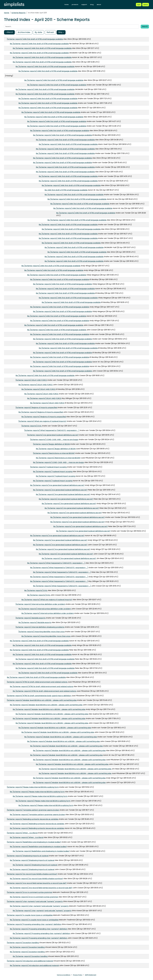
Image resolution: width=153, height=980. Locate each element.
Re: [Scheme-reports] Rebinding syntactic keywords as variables (37, 824)
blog (92, 5)
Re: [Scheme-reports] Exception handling (27, 947)
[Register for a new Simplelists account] (146, 5)
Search (145, 26)
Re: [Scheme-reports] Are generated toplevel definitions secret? (57, 485)
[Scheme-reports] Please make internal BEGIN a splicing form (33, 787)
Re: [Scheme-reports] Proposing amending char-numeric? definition (39, 929)
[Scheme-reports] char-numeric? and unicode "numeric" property (35, 901)
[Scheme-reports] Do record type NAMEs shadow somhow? (32, 874)
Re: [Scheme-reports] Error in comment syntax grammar (34, 897)
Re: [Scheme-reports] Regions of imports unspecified (41, 412)
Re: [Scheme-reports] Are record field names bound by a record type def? (41, 888)
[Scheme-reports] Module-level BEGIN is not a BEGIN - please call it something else (42, 700)
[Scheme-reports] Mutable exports (31, 618)
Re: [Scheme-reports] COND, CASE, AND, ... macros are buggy (59, 462)
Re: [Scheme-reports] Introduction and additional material (34, 965)
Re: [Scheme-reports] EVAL (36, 590)
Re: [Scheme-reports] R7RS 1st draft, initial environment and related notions (42, 686)
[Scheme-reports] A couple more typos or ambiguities (30, 915)
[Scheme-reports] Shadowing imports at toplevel (28, 856)
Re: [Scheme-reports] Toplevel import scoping (53, 472)
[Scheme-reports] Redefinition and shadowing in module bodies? (34, 842)
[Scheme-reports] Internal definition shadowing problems (40, 627)
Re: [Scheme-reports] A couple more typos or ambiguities (34, 920)
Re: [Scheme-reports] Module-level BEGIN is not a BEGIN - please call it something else (46, 705)
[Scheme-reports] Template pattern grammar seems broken (33, 810)
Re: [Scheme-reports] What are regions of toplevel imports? (47, 600)
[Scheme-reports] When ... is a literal (22, 833)
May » (61, 32)
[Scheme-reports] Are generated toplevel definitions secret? (53, 435)
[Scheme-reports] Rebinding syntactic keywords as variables (33, 819)
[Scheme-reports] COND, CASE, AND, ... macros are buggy (54, 440)
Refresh (50, 32)
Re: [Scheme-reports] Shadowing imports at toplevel (32, 860)
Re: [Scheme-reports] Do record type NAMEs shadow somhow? (36, 879)
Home (7, 13)
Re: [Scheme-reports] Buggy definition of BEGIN (56, 449)
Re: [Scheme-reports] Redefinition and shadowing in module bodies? (38, 847)
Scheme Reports (18, 13)
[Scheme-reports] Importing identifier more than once (42, 632)
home (67, 5)
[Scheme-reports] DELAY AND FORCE (31, 380)
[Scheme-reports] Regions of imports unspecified (36, 408)
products (75, 5)
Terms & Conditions (64, 975)
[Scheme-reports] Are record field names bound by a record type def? (37, 883)
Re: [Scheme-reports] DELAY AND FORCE (36, 385)
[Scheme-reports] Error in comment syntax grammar (30, 892)
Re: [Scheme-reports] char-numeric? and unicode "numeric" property (39, 906)
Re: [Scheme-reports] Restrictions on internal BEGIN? (58, 458)
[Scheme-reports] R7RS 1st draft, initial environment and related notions (37, 682)
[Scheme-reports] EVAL (32, 426)
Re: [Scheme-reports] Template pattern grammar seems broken (37, 815)
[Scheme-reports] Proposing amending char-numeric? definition (34, 924)
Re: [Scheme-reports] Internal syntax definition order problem (45, 609)
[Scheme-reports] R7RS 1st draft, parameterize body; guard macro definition (39, 696)
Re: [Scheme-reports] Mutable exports (35, 622)
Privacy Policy (78, 975)
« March (9, 32)
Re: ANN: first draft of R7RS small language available (66, 190)
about (99, 5)
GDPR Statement (91, 975)
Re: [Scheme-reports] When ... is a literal (27, 837)
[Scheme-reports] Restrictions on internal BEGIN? (54, 453)
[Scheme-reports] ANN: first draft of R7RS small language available (35, 39)
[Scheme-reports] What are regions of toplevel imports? (42, 421)
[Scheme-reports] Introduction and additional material (30, 961)
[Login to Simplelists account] (139, 5)
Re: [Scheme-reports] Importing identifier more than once (46, 636)
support (84, 5)
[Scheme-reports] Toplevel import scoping (48, 467)
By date (38, 32)
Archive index (24, 32)
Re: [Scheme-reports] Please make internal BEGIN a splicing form (37, 792)
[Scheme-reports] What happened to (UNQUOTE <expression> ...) (52, 430)
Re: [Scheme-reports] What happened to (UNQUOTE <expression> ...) (56, 563)
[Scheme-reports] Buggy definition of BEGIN (51, 444)
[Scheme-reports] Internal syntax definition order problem (40, 604)
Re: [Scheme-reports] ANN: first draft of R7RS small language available (39, 44)
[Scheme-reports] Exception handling (23, 943)
